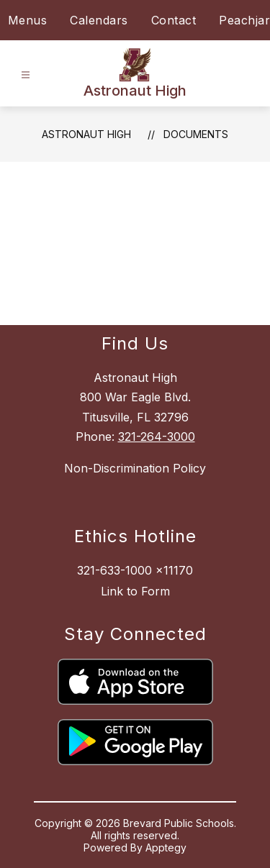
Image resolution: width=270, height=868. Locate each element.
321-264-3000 (157, 437)
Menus (28, 20)
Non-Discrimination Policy (135, 468)
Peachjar (244, 20)
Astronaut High (86, 134)
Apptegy (166, 848)
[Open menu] (26, 75)
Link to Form (135, 591)
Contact (174, 20)
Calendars (99, 20)
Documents (196, 134)
